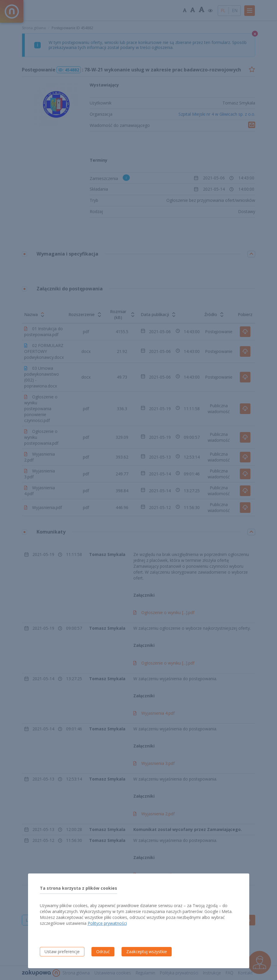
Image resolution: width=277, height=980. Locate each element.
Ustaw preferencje (62, 952)
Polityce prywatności (107, 923)
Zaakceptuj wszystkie (147, 952)
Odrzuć (103, 952)
